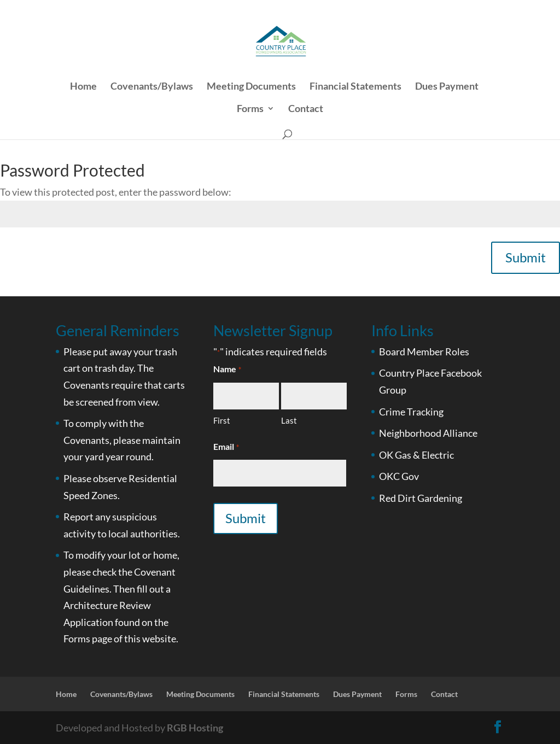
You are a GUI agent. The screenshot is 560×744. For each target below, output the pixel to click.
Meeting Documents (251, 87)
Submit (526, 257)
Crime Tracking (411, 412)
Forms (250, 109)
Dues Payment (447, 87)
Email (226, 447)
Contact (306, 109)
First (222, 420)
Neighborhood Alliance (428, 433)
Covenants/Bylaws (152, 87)
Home (83, 87)
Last (289, 420)
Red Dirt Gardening (421, 498)
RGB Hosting (195, 728)
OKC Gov (399, 476)
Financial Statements (355, 87)
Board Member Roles (424, 352)
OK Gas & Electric (416, 455)
